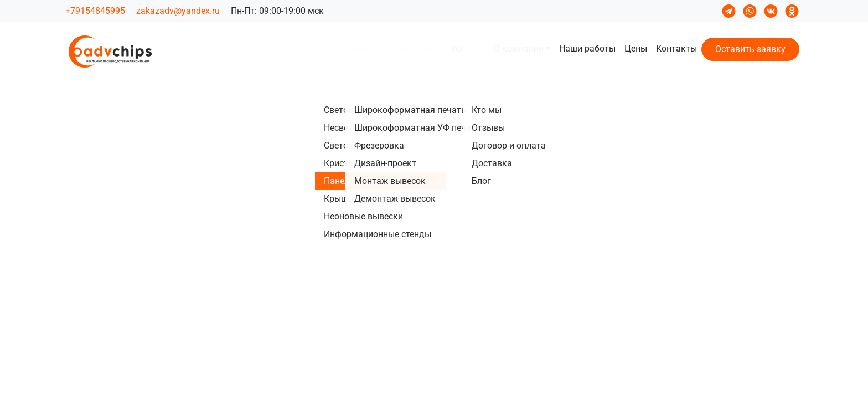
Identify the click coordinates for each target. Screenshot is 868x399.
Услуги (464, 48)
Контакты (676, 48)
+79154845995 (95, 11)
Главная (364, 48)
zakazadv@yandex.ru (178, 11)
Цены (636, 48)
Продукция (412, 48)
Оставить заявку (750, 49)
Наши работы (587, 48)
